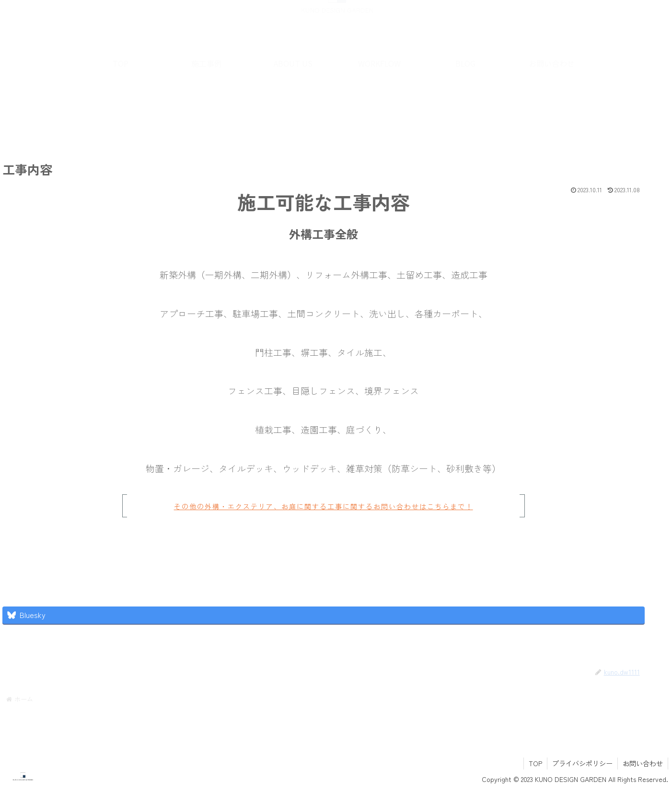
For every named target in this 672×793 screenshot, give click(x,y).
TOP (535, 763)
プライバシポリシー (582, 763)
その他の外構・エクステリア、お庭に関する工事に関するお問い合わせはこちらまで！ (310, 506)
